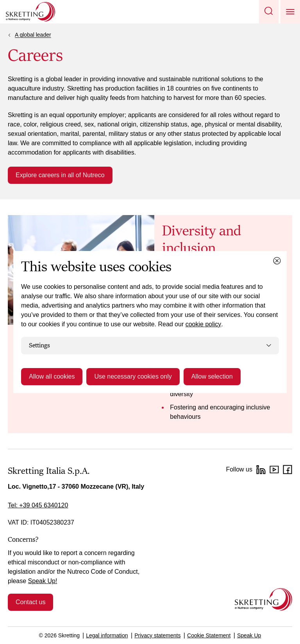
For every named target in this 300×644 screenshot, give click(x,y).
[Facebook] (287, 470)
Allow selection (212, 376)
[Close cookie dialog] (277, 261)
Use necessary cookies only (133, 376)
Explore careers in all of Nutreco (60, 175)
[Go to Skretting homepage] (30, 12)
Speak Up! (43, 581)
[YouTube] (274, 470)
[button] (269, 12)
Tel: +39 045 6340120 (38, 505)
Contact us (30, 602)
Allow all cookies (52, 376)
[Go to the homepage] (263, 599)
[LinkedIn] (261, 470)
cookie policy (204, 324)
